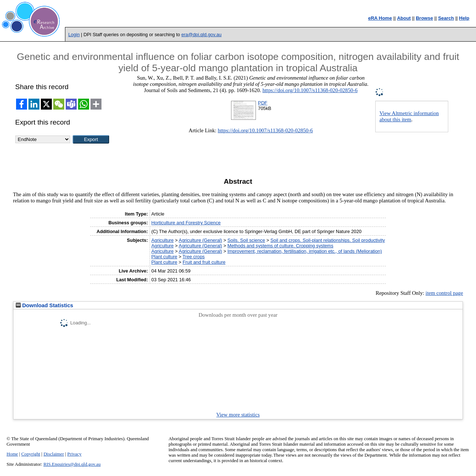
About (404, 18)
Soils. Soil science (246, 240)
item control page (444, 293)
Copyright (31, 454)
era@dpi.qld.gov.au (201, 35)
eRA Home (380, 18)
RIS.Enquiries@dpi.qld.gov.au (72, 464)
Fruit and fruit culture (204, 262)
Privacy (74, 454)
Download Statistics (45, 305)
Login (74, 35)
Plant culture (164, 257)
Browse (424, 18)
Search (446, 18)
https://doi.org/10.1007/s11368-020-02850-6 (310, 90)
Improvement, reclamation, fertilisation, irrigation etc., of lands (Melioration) (305, 251)
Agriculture (163, 240)
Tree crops (194, 257)
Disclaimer (54, 454)
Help (464, 18)
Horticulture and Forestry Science (186, 223)
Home (12, 454)
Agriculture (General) (201, 240)
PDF (263, 103)
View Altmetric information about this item (409, 116)
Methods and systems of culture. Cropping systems (280, 246)
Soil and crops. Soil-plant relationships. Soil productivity (328, 240)
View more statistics (238, 415)
